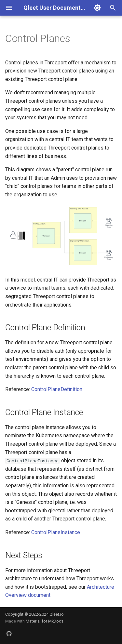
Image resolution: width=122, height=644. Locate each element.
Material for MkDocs (45, 621)
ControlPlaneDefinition (57, 389)
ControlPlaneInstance (56, 532)
